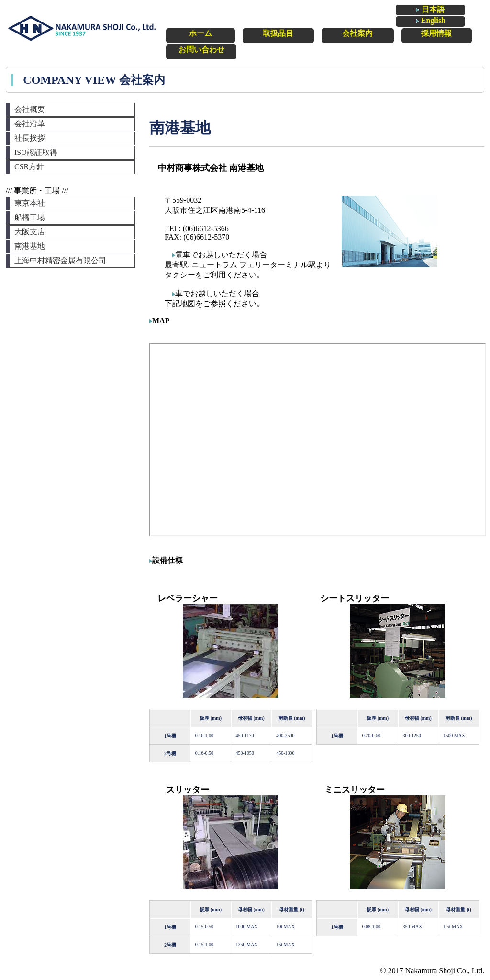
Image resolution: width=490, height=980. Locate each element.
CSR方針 (29, 167)
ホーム (179, 31)
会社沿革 (30, 124)
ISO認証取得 (36, 152)
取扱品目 (238, 31)
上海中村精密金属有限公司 (60, 260)
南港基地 (30, 246)
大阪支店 (30, 232)
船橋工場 (30, 217)
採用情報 (392, 31)
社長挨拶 (30, 138)
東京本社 (30, 203)
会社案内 (318, 31)
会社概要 (30, 109)
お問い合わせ (455, 31)
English (466, 10)
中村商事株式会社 (82, 29)
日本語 (418, 11)
